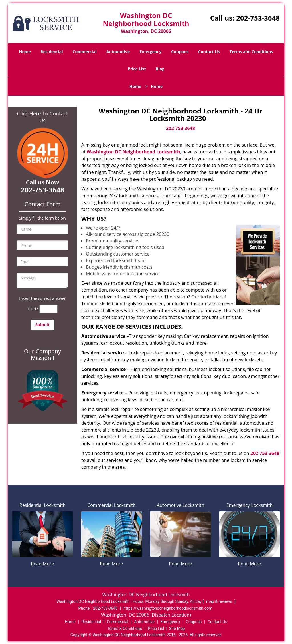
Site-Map (177, 629)
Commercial (85, 52)
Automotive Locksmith (181, 505)
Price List (137, 69)
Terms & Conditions (125, 629)
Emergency (150, 52)
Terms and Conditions (251, 52)
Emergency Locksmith (250, 505)
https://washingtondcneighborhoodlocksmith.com (168, 608)
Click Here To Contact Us (43, 117)
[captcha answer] (48, 309)
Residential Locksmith (42, 505)
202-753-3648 (258, 18)
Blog (160, 69)
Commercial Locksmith (111, 505)
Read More (42, 564)
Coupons (180, 52)
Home (25, 52)
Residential (52, 52)
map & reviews (220, 601)
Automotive (118, 52)
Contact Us (209, 52)
